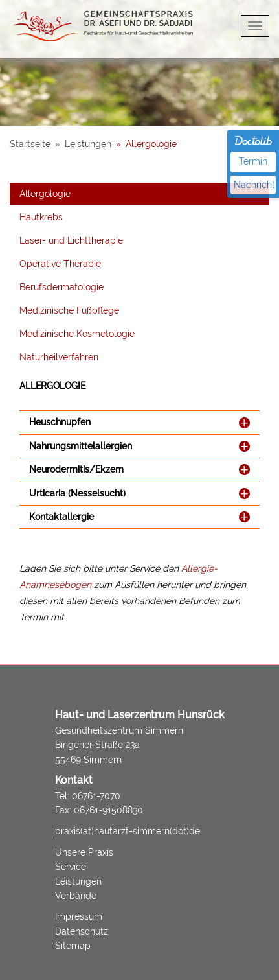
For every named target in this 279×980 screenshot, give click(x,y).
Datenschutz (82, 931)
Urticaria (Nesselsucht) (77, 494)
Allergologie (45, 194)
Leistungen (78, 881)
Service (71, 867)
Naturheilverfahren (59, 357)
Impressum (79, 916)
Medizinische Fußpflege (69, 310)
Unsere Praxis (84, 852)
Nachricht (254, 185)
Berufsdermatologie (61, 287)
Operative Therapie (60, 264)
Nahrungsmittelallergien (81, 446)
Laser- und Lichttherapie (71, 240)
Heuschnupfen (60, 422)
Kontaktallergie (61, 517)
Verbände (76, 896)
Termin (253, 161)
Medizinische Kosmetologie (77, 334)
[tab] (139, 422)
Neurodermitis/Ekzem (76, 470)
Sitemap (73, 946)
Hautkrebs (41, 217)
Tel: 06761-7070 (88, 796)
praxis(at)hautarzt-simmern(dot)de (128, 831)
